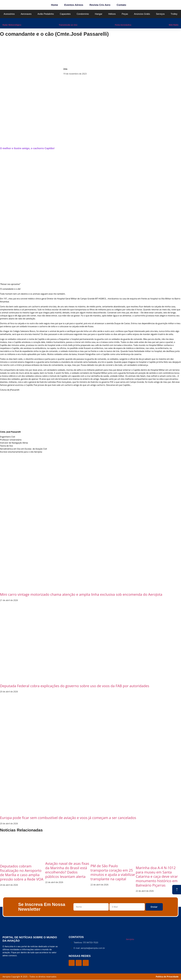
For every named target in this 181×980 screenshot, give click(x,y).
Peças (125, 14)
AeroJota (130, 939)
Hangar (99, 14)
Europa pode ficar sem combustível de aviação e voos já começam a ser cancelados (68, 818)
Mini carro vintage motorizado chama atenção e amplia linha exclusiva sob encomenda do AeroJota (81, 594)
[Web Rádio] (170, 21)
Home (55, 5)
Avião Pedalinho (46, 14)
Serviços (160, 14)
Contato (121, 5)
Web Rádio (174, 25)
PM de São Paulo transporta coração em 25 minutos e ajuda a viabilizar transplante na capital (113, 872)
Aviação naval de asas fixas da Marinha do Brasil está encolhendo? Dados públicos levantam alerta (67, 870)
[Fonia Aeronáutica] (116, 21)
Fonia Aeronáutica (123, 25)
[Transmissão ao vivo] (60, 21)
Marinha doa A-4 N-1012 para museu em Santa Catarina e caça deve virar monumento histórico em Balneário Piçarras (157, 876)
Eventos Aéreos (74, 5)
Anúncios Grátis (142, 14)
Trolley (174, 14)
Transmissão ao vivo (68, 25)
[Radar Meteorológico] (4, 21)
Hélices (112, 14)
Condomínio (83, 14)
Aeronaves (26, 14)
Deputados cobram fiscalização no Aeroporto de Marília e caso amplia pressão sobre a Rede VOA (22, 873)
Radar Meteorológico (12, 25)
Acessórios (9, 14)
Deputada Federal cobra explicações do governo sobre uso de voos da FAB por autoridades (75, 686)
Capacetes (65, 14)
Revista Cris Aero (100, 5)
